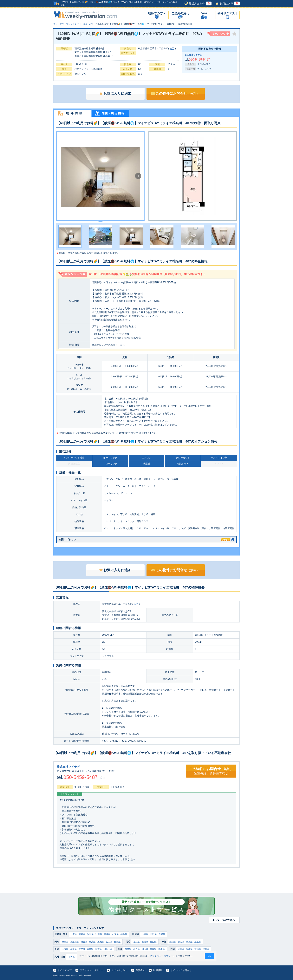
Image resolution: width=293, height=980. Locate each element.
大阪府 (65, 949)
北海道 (74, 934)
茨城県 (101, 942)
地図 (172, 49)
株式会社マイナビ (193, 55)
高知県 (198, 949)
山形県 (115, 934)
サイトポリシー (119, 970)
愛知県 (173, 942)
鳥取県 (153, 949)
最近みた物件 (200, 3)
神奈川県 (75, 942)
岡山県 (145, 949)
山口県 (137, 949)
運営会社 (140, 970)
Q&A (204, 13)
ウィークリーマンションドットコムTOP (73, 24)
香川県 (181, 949)
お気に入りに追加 (115, 94)
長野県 (153, 934)
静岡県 (181, 942)
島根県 (162, 949)
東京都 (65, 942)
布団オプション (144, 539)
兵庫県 (73, 949)
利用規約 (158, 970)
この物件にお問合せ (175, 94)
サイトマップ (65, 970)
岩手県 (90, 934)
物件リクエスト (228, 13)
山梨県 (145, 934)
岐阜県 (189, 942)
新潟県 (162, 934)
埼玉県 (84, 942)
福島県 (124, 934)
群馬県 (117, 942)
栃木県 (109, 942)
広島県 (128, 949)
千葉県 (92, 942)
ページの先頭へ (226, 920)
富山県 (153, 942)
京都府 (82, 949)
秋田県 (99, 934)
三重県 (198, 942)
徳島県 (206, 949)
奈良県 (90, 949)
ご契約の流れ (180, 13)
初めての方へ (157, 13)
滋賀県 (98, 949)
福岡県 (72, 957)
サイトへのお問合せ (181, 970)
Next (138, 176)
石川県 (145, 942)
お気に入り (230, 3)
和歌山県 (108, 949)
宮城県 (107, 934)
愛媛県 (189, 949)
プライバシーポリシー (91, 970)
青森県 (82, 934)
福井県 (137, 942)
